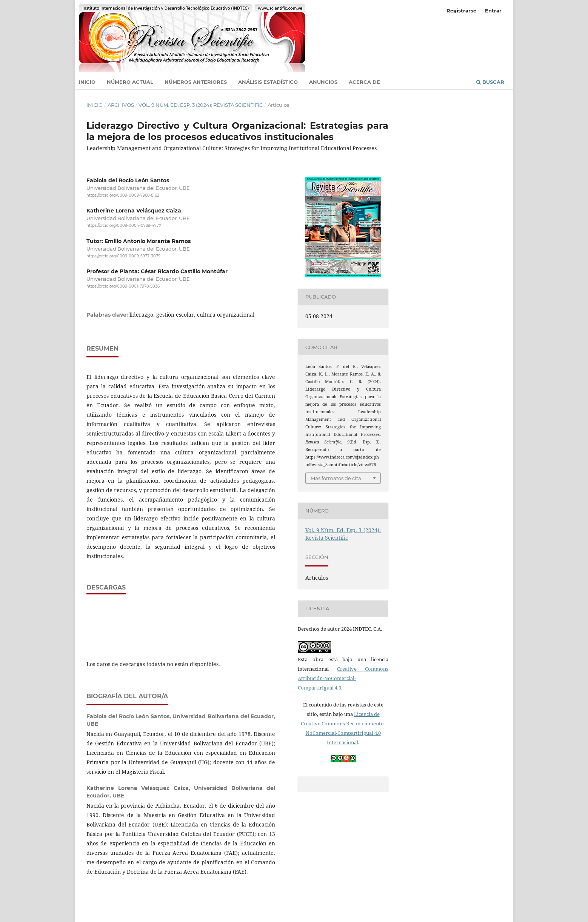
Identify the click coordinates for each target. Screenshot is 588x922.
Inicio (87, 82)
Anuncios (323, 82)
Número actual (130, 82)
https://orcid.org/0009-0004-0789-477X (124, 226)
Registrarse (461, 11)
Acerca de (364, 82)
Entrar (493, 11)
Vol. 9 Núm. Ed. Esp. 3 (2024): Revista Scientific (201, 105)
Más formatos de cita (336, 478)
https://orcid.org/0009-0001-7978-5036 (123, 286)
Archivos (121, 105)
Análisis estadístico (268, 82)
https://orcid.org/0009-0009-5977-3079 (123, 256)
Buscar (490, 82)
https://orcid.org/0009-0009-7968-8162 (123, 195)
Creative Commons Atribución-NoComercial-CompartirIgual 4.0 (343, 678)
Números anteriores (196, 82)
